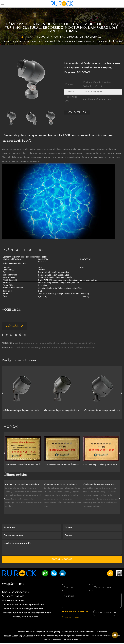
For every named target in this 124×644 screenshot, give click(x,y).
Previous (2, 394)
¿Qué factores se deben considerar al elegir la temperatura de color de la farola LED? (62, 486)
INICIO (28, 37)
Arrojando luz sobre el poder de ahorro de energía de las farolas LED (23, 486)
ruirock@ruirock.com (22, 610)
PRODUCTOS (43, 37)
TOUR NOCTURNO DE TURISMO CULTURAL (77, 37)
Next (122, 394)
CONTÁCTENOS (77, 112)
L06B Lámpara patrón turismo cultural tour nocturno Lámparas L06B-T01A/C (55, 344)
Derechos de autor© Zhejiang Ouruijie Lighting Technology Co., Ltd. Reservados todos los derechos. (62, 633)
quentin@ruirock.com (23, 606)
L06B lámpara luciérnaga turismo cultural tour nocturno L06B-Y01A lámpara (55, 349)
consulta (17, 327)
